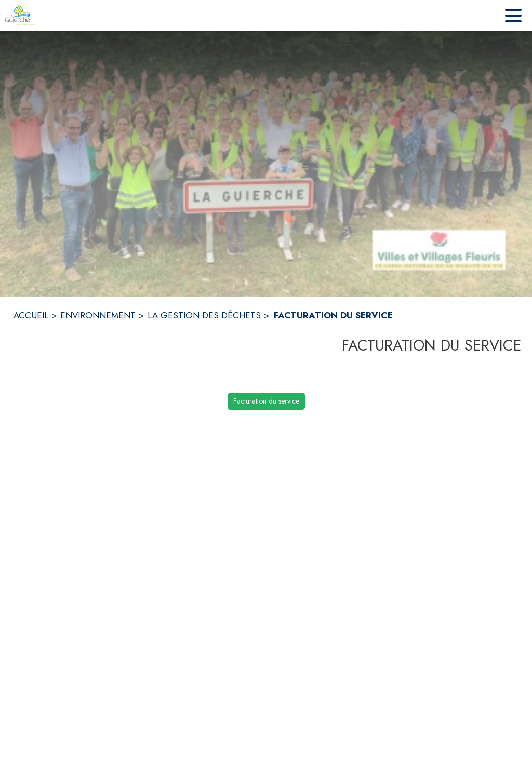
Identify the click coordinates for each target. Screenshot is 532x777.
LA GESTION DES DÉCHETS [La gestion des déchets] (204, 315)
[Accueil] (20, 16)
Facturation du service (266, 401)
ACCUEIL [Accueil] (31, 315)
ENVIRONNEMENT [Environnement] (98, 315)
